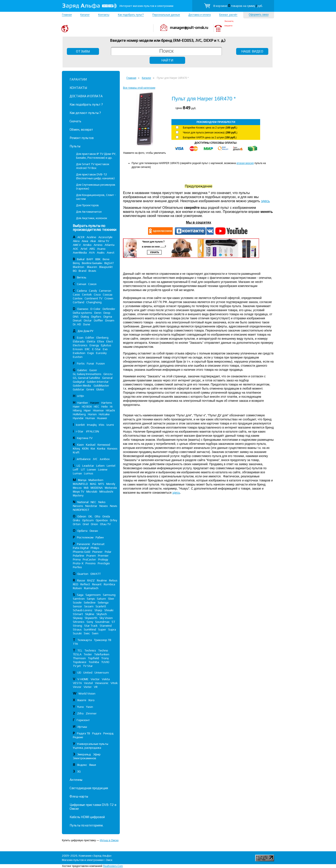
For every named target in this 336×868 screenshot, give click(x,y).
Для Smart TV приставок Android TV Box (93, 166)
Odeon (82, 516)
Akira (76, 241)
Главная (67, 15)
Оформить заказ (259, 15)
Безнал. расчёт (228, 15)
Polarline (79, 556)
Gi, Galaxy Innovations (87, 374)
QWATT (96, 574)
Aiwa (85, 241)
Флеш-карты (79, 796)
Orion (94, 524)
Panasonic (84, 544)
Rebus (113, 580)
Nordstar (91, 506)
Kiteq (76, 448)
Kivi (93, 448)
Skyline (90, 614)
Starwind (106, 626)
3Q (79, 771)
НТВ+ (81, 396)
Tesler (88, 654)
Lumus (89, 473)
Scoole (77, 602)
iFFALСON (93, 431)
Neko (102, 502)
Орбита (82, 531)
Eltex (101, 341)
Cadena (82, 291)
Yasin (89, 707)
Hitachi (110, 410)
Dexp (107, 313)
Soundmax (102, 622)
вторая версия (245, 163)
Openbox (102, 520)
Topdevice (80, 662)
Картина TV (85, 438)
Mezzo (77, 488)
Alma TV (103, 241)
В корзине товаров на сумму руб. (238, 6)
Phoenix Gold (82, 552)
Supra (112, 629)
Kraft (76, 452)
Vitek (114, 683)
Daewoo (83, 309)
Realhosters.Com (113, 866)
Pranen (91, 556)
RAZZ (91, 580)
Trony (105, 658)
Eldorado (79, 341)
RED (76, 584)
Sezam (89, 606)
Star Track (91, 626)
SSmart (78, 614)
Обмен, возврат (81, 129)
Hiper (87, 410)
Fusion (100, 363)
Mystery (78, 495)
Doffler (98, 320)
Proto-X (78, 563)
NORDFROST (81, 510)
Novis (114, 506)
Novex (104, 506)
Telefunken (102, 654)
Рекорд (108, 733)
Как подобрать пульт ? (86, 104)
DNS (76, 317)
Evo (105, 349)
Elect (110, 341)
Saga (80, 595)
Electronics (80, 345)
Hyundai (78, 418)
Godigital (79, 382)
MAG (93, 484)
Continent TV (94, 298)
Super (102, 629)
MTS (101, 484)
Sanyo (91, 599)
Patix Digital (81, 548)
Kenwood (104, 445)
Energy (94, 345)
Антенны (76, 780)
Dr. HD (77, 324)
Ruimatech (91, 588)
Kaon (80, 445)
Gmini (90, 389)
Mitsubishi (106, 492)
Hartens (107, 403)
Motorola (111, 488)
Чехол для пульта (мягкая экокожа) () (210, 133)
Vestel (88, 683)
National (83, 502)
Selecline (90, 602)
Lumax (77, 473)
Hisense (98, 410)
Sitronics (79, 622)
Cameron (105, 291)
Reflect (85, 584)
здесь (265, 201)
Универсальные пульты (93, 744)
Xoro (91, 700)
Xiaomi (82, 700)
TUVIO (105, 662)
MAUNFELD (80, 484)
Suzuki (77, 633)
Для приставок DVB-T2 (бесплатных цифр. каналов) (95, 176)
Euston (78, 357)
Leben (100, 466)
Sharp (98, 610)
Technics (90, 650)
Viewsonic (102, 683)
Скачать (75, 121)
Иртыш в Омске (109, 840)
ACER (81, 237)
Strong (77, 626)
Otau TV (105, 524)
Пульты (75, 146)
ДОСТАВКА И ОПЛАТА (86, 96)
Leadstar (88, 466)
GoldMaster (101, 385)
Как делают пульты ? (85, 113)
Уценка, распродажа (87, 748)
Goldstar (79, 389)
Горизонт (83, 720)
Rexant (97, 584)
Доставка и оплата (200, 15)
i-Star (80, 431)
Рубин (100, 537)
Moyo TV (79, 492)
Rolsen (77, 588)
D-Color (95, 309)
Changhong (94, 302)
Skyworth (91, 618)
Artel (84, 249)
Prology (103, 559)
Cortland (79, 302)
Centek (87, 294)
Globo (100, 389)
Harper (95, 403)
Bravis (92, 271)
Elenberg (102, 338)
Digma (108, 317)
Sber (111, 599)
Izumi (110, 425)
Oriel (86, 524)
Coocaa (108, 294)
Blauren (92, 267)
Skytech (102, 614)
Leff (76, 469)
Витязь (82, 277)
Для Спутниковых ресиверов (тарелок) (96, 187)
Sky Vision (106, 618)
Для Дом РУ (85, 331)
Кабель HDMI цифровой (87, 817)
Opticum (88, 520)
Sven (95, 633)
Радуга (97, 733)
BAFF (90, 259)
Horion (92, 414)
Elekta (91, 341)
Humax (90, 418)
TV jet (77, 666)
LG (78, 466)
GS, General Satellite (86, 378)
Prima (77, 559)
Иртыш (82, 727)
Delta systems (82, 313)
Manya (82, 480)
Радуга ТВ (83, 733)
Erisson (78, 349)
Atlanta (109, 245)
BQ (75, 271)
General (107, 378)
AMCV (77, 245)
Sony (90, 622)
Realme (102, 580)
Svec (87, 633)
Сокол (92, 284)
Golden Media (82, 385)
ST (113, 622)
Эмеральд (84, 754)
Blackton (79, 267)
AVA (92, 252)
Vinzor (77, 687)
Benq (76, 263)
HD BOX (87, 406)
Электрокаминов (85, 758)
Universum (102, 672)
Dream (110, 320)
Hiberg (77, 410)
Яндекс (82, 765)
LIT (83, 469)
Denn (98, 313)
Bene (106, 259)
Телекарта (85, 640)
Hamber (83, 403)
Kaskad (91, 445)
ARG (92, 249)
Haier (76, 406)
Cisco (97, 294)
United (88, 672)
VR (96, 687)
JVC (95, 459)
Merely (111, 484)
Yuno (80, 707)
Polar (108, 552)
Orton (77, 524)
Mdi (86, 488)
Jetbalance (84, 459)
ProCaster (89, 559)
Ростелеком (85, 537)
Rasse (81, 580)
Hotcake (104, 414)
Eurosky (101, 353)
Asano (101, 249)
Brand (82, 271)
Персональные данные (166, 15)
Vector (95, 679)
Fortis (81, 363)
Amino (98, 245)
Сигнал (82, 284)
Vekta (106, 679)
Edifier (90, 338)
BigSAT (109, 263)
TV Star (88, 666)
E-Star (96, 349)
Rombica (109, 584)
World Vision (87, 693)
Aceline (91, 237)
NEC (93, 502)
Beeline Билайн (92, 263)
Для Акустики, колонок (92, 218)
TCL (80, 650)
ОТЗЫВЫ (83, 51)
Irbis (102, 425)
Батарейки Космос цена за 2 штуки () (210, 128)
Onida (106, 516)
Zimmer (91, 713)
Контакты (104, 15)
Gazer (93, 370)
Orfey (113, 520)
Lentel (111, 466)
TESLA (77, 654)
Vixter (88, 687)
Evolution (79, 353)
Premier (103, 556)
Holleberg (79, 414)
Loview (103, 469)
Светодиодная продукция (89, 788)
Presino (91, 563)
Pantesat (98, 544)
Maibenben (96, 480)
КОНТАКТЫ (78, 88)
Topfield (93, 658)
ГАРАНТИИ (78, 79)
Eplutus (106, 345)
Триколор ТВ (103, 640)
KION (85, 448)
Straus (77, 629)
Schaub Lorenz (83, 610)
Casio (76, 294)
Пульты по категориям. (86, 825)
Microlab (92, 492)
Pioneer (97, 552)
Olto (97, 516)
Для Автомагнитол (89, 212)
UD (79, 672)
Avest (111, 252)
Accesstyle (105, 237)
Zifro (80, 713)
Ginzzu (108, 374)
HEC (97, 406)
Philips (95, 548)
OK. (90, 516)
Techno (103, 650)
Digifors (96, 317)
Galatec (82, 370)
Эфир (97, 754)
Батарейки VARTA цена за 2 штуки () (210, 137)
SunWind (90, 629)
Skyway (78, 618)
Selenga (103, 602)
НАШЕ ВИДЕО (252, 51)
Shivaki (109, 610)
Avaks (101, 252)
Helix (105, 406)
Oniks (76, 520)
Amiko (87, 245)
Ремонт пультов (82, 138)
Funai (90, 363)
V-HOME (83, 679)
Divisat (77, 320)
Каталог (85, 15)
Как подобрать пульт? (131, 15)
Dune (87, 324)
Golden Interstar (98, 382)
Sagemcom (93, 595)
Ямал (93, 765)
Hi (111, 406)
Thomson (79, 658)
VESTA (77, 683)
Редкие (78, 737)
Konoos (112, 448)
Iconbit (80, 425)
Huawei (102, 418)
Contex (78, 298)
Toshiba (94, 662)
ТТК (75, 644)
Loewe (91, 469)
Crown (109, 298)
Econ (80, 338)
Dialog (85, 317)
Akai (93, 241)
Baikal (81, 259)
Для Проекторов (87, 205)
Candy (93, 291)
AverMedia (80, 252)
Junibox (105, 459)
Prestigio (104, 563)
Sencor (77, 606)
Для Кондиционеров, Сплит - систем (96, 197)
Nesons (78, 506)
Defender (109, 309)
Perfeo (77, 567)
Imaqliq (92, 425)
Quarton (83, 574)
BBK (98, 259)
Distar (88, 320)
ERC (87, 349)
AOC (76, 249)
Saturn (101, 599)
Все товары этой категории (139, 88)
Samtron (79, 599)
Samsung (109, 595)
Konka (101, 448)
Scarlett (101, 606)
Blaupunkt (106, 267)
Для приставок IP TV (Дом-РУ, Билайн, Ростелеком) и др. (96, 156)
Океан (94, 531)
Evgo (91, 353)
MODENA (97, 488)
